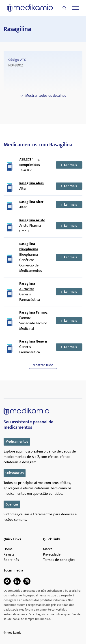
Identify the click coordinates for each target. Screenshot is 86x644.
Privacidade (52, 555)
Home (8, 549)
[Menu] (75, 8)
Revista (9, 555)
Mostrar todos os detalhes (43, 96)
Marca (48, 549)
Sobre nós (11, 560)
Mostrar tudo (43, 365)
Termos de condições (59, 560)
